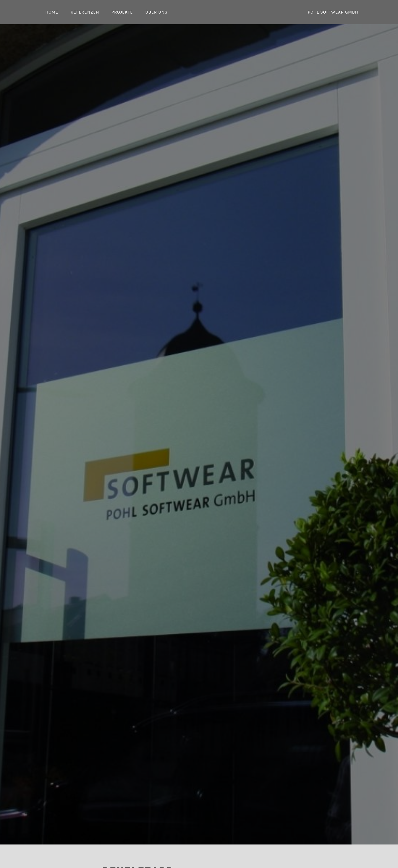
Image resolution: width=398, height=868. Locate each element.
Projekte (122, 12)
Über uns (156, 12)
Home (52, 12)
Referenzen (85, 12)
